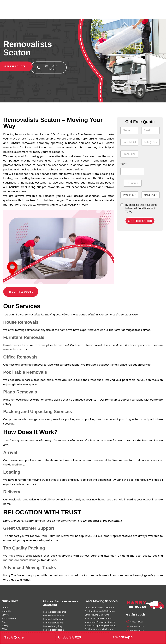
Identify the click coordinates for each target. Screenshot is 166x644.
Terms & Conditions (139, 208)
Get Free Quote (140, 221)
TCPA (128, 212)
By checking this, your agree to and (141, 208)
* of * (123, 164)
